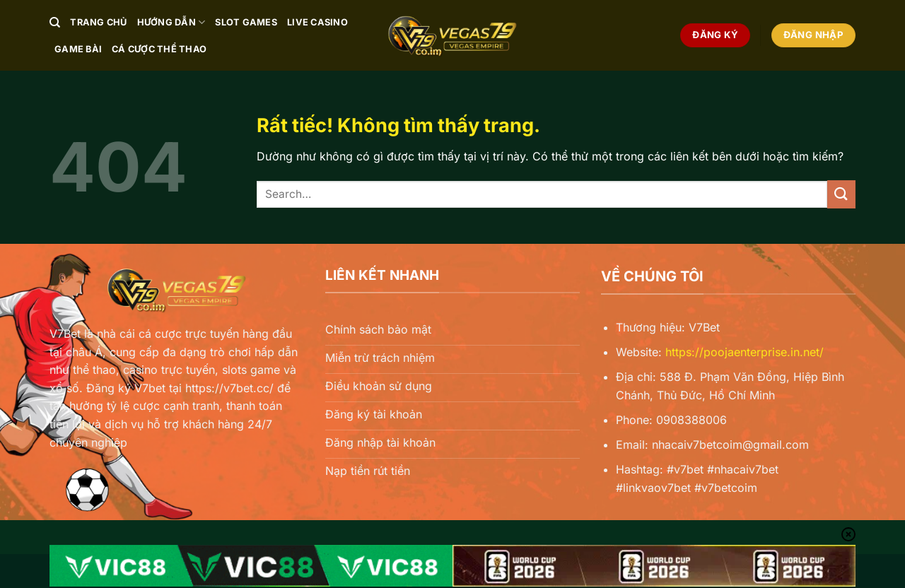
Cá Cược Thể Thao (159, 49)
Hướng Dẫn (171, 22)
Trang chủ (98, 22)
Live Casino (317, 22)
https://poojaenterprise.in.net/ (745, 352)
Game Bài (78, 49)
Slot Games (246, 22)
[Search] (55, 23)
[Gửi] (841, 194)
